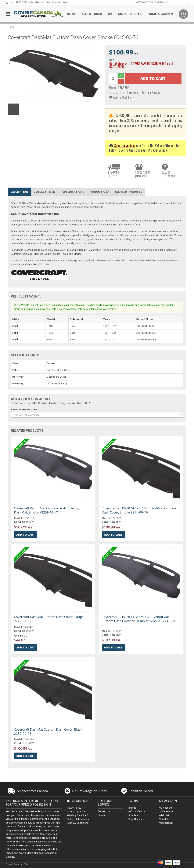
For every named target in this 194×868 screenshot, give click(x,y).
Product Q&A (99, 192)
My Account (165, 808)
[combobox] (97, 415)
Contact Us (43, 2)
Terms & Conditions (78, 823)
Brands (132, 808)
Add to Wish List (121, 97)
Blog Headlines (137, 819)
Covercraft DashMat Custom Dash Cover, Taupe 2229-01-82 (49, 619)
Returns (102, 815)
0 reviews (132, 92)
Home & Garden (160, 14)
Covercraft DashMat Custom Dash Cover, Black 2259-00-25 (48, 731)
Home (72, 14)
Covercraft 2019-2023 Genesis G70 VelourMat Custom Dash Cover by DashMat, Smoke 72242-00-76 (139, 621)
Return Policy (74, 808)
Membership (166, 823)
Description (19, 192)
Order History (166, 812)
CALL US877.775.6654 (169, 174)
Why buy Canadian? (78, 815)
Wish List (164, 815)
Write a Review (151, 92)
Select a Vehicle (124, 145)
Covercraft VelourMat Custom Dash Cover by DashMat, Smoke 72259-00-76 (47, 510)
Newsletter (165, 819)
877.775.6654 (25, 2)
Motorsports (130, 14)
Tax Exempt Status (77, 812)
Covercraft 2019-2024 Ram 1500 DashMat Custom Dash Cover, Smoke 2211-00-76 (139, 510)
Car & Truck (92, 14)
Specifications (73, 192)
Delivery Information (78, 819)
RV (110, 14)
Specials (133, 815)
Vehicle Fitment (45, 192)
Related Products (129, 192)
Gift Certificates (137, 812)
